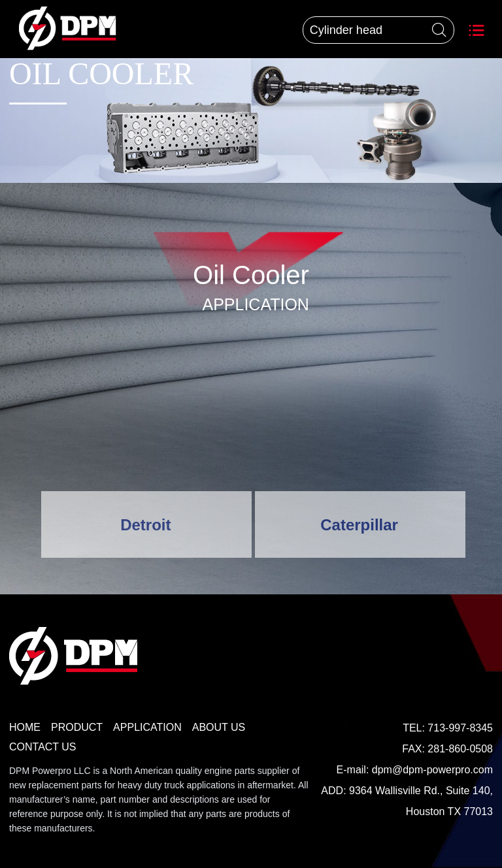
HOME (25, 727)
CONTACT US (43, 747)
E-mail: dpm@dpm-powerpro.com (415, 770)
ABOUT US (219, 727)
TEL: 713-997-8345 (448, 728)
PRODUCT (77, 727)
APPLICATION (147, 727)
